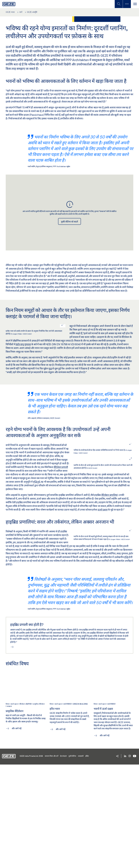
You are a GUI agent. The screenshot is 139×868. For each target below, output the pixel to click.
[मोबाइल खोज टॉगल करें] (119, 4)
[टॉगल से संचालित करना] (135, 4)
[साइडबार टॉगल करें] (127, 4)
